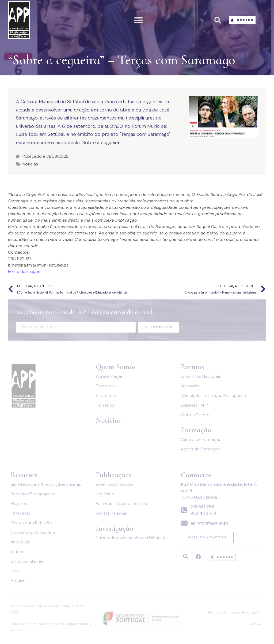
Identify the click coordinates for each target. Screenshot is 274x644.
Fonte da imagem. (25, 271)
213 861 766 (202, 507)
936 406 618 (203, 513)
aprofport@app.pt (210, 523)
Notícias (30, 164)
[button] (139, 20)
